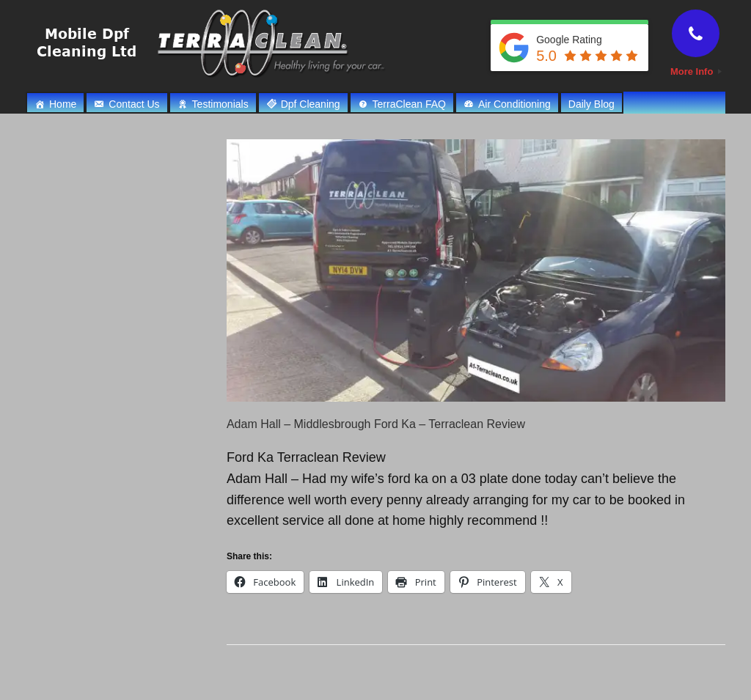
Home (63, 104)
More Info (696, 71)
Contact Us (134, 104)
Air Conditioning (514, 104)
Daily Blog (591, 104)
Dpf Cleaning (311, 104)
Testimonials (220, 104)
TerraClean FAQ (409, 104)
